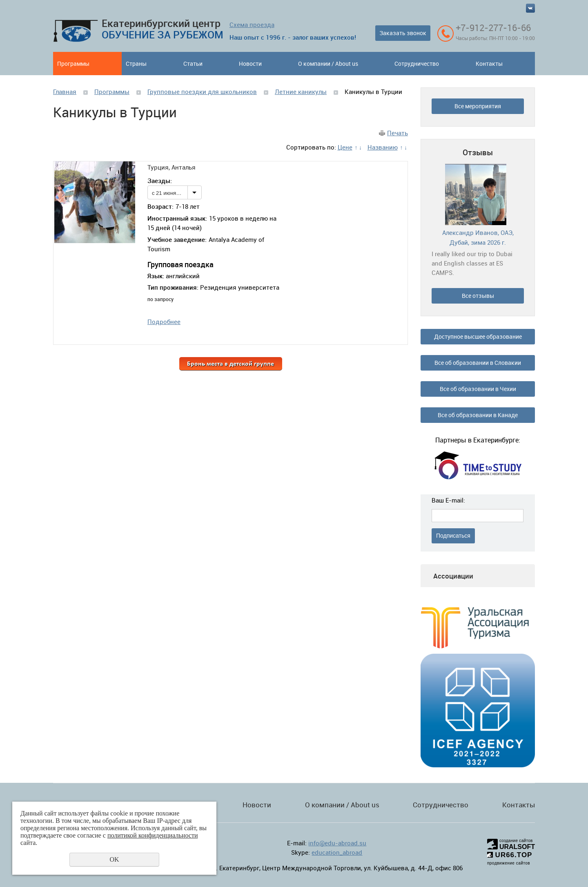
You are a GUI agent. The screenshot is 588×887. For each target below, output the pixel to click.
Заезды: (160, 181)
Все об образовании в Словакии (478, 363)
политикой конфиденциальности (153, 835)
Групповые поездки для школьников (202, 92)
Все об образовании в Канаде (478, 415)
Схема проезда (252, 25)
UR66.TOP (510, 855)
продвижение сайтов (509, 863)
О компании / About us (328, 64)
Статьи (193, 64)
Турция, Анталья (171, 167)
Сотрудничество (417, 64)
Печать (398, 133)
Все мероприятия (478, 106)
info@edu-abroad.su (337, 843)
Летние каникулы (301, 92)
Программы (73, 64)
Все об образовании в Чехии (478, 389)
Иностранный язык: (177, 218)
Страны (136, 64)
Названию (383, 147)
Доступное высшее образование (478, 336)
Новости (250, 64)
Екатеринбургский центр (163, 29)
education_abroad (337, 852)
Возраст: (160, 206)
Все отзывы (478, 296)
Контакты (489, 64)
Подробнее (164, 322)
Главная (65, 92)
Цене (345, 147)
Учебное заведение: (177, 239)
